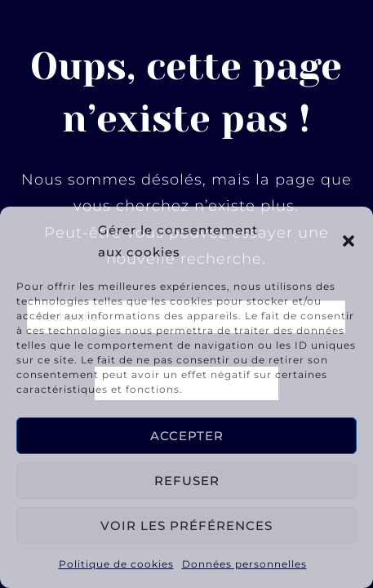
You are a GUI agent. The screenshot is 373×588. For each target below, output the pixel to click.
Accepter (187, 436)
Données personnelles (244, 564)
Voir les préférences (186, 526)
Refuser (187, 481)
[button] (349, 241)
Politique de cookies (116, 564)
